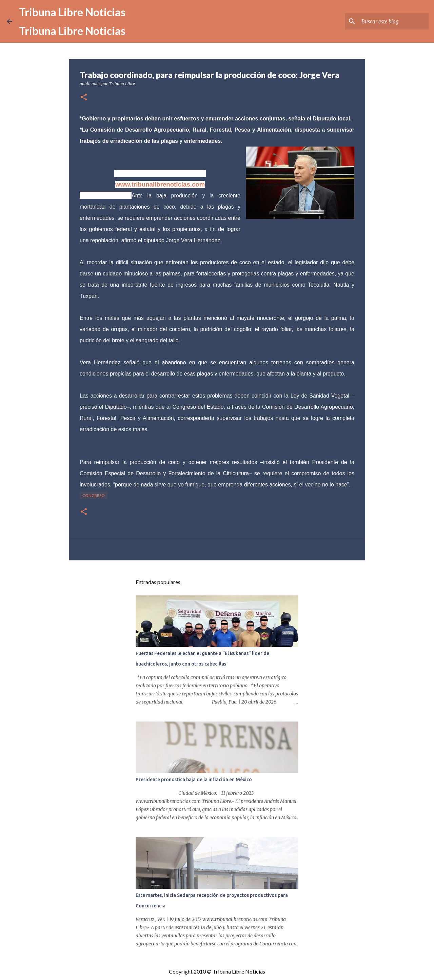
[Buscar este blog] (393, 21)
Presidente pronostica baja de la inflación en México (194, 780)
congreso (94, 495)
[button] (84, 98)
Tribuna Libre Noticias (72, 12)
